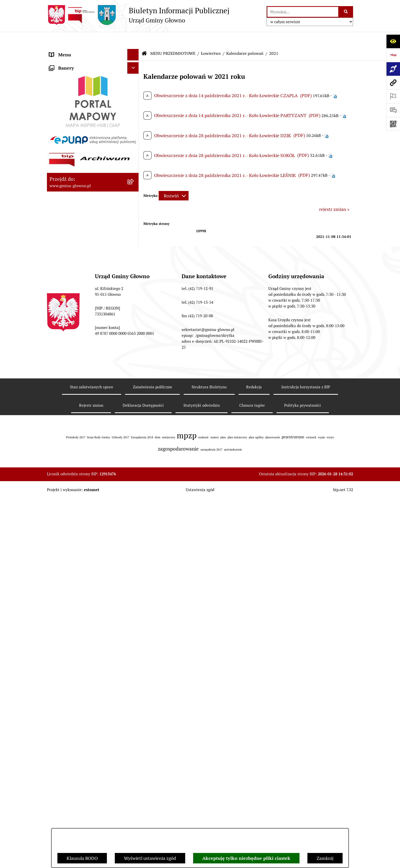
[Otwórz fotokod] (393, 124)
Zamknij (325, 858)
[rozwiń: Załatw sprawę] (134, 92)
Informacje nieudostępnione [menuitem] (78, 608)
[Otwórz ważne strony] (393, 96)
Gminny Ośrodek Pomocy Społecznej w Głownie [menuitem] (86, 665)
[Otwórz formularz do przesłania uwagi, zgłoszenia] (393, 110)
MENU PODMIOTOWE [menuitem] (72, 51)
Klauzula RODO (82, 858)
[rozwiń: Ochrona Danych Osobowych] (134, 498)
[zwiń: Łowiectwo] (134, 210)
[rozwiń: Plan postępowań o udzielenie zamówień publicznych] (134, 643)
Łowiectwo (211, 38)
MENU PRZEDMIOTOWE (173, 38)
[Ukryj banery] (133, 709)
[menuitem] (93, 77)
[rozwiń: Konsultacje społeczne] (134, 534)
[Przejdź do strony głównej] (138, 15)
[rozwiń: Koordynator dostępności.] (134, 564)
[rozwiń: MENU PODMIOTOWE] (134, 51)
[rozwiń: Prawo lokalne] (134, 107)
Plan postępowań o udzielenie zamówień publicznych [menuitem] (79, 646)
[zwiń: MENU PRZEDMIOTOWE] (134, 62)
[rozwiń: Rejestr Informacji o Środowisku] (134, 181)
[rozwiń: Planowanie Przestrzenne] (134, 439)
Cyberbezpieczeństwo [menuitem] (71, 684)
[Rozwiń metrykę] (174, 181)
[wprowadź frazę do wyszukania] (303, 12)
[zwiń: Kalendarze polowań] (134, 225)
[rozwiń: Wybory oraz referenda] (134, 151)
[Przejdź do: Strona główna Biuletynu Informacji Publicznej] (144, 38)
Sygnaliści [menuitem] (59, 696)
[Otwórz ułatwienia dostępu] (393, 41)
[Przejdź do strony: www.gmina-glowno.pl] (393, 83)
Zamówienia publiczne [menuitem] (72, 631)
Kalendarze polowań (245, 38)
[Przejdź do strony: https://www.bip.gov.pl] (393, 55)
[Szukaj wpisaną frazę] (346, 12)
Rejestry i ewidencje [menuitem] (69, 620)
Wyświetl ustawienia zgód (150, 858)
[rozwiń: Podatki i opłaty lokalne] (134, 121)
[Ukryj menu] (133, 39)
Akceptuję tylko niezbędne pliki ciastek (246, 858)
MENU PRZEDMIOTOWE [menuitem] (74, 62)
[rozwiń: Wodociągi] (134, 549)
